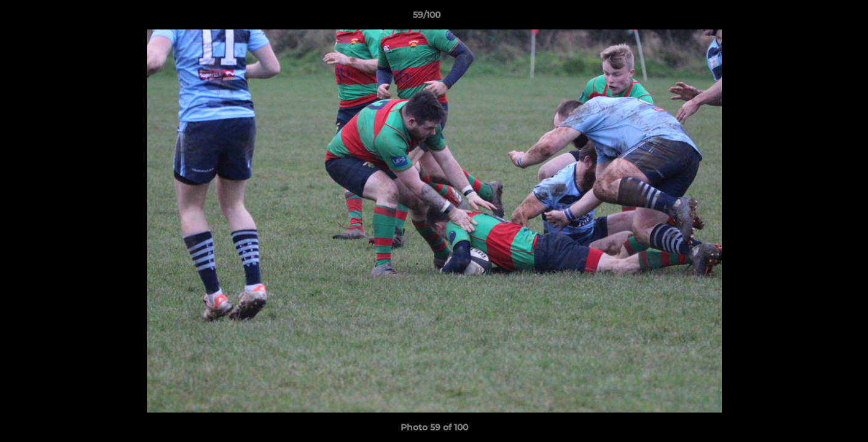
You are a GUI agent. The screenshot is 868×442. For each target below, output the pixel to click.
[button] (816, 18)
